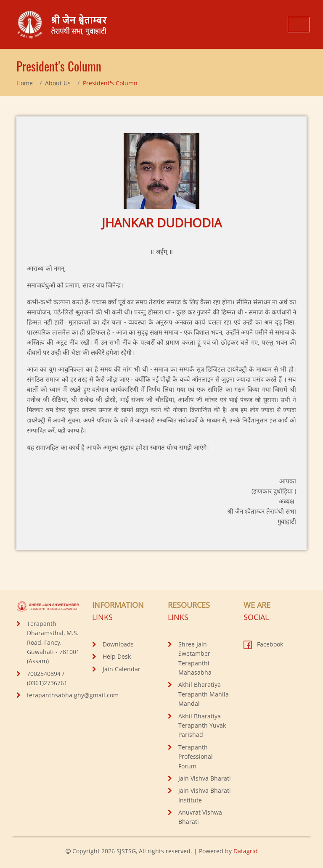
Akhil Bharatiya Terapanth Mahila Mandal (204, 694)
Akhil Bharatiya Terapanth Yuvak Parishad (202, 726)
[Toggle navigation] (299, 25)
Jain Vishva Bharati (205, 778)
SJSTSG (126, 851)
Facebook (263, 644)
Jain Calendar (122, 669)
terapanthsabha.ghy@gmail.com (73, 695)
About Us (58, 83)
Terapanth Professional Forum (196, 757)
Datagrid (246, 851)
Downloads (118, 644)
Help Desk (117, 656)
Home (25, 83)
